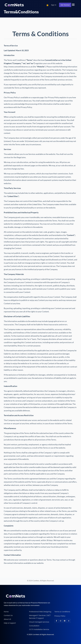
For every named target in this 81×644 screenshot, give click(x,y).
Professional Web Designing (40, 612)
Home (6, 612)
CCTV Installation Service (39, 629)
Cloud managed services (39, 622)
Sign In (54, 5)
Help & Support (10, 623)
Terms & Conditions (62, 612)
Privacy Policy (60, 616)
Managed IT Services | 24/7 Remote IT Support (40, 617)
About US (7, 619)
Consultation (34, 626)
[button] (75, 5)
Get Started (65, 5)
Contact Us (8, 615)
